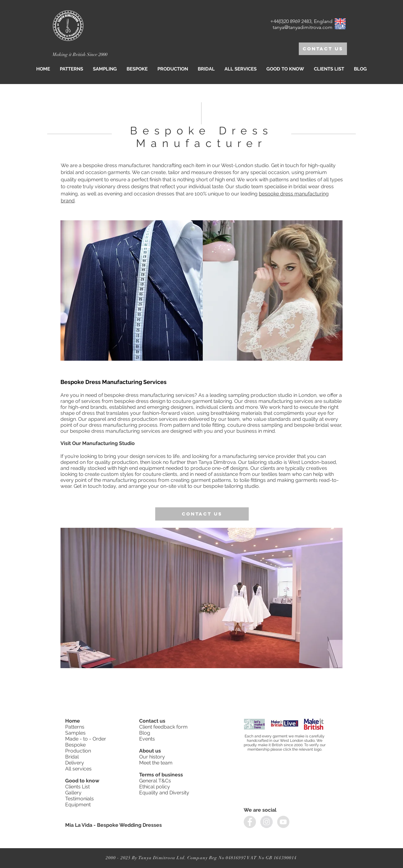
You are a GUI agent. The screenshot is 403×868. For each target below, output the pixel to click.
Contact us (153, 721)
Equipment (79, 805)
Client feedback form (163, 727)
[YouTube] (283, 822)
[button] (105, 69)
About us (150, 751)
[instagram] (267, 822)
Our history (153, 757)
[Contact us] (323, 49)
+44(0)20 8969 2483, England (301, 21)
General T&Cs (155, 781)
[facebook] (250, 822)
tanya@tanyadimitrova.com (303, 27)
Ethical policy (155, 787)
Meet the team (156, 763)
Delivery (75, 763)
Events (147, 739)
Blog (145, 733)
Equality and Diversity (164, 793)
